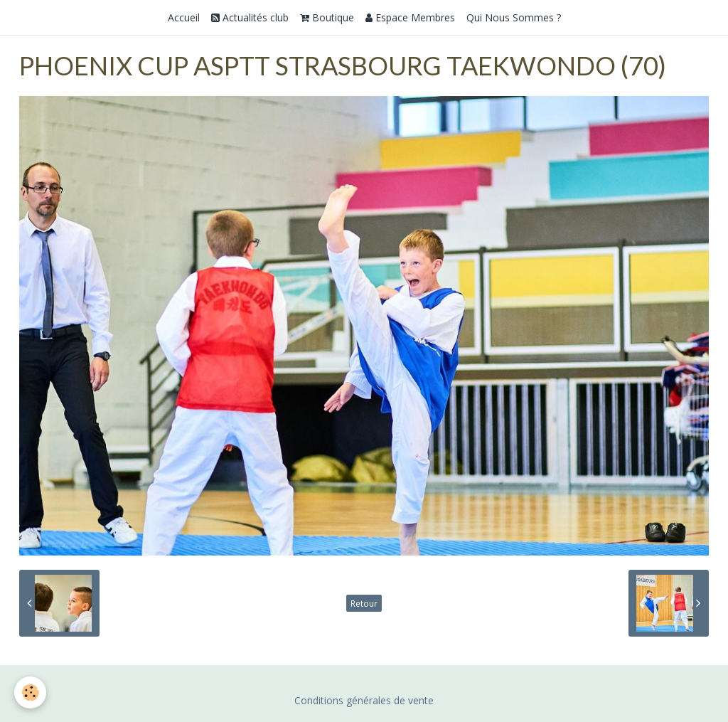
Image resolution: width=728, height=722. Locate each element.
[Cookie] (30, 692)
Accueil (184, 17)
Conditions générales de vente (364, 700)
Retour (364, 603)
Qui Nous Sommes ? (514, 17)
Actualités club (250, 17)
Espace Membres (410, 17)
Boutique (327, 17)
